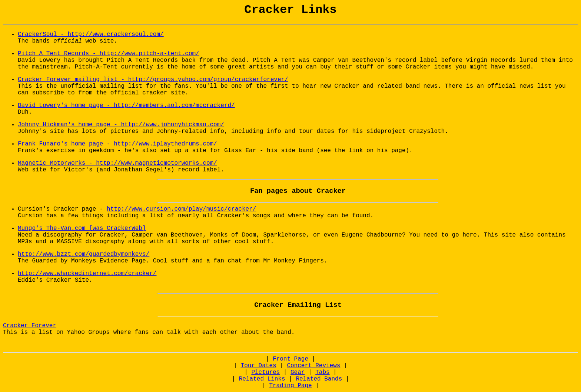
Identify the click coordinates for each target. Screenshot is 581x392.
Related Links (262, 379)
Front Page (290, 359)
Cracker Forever (30, 326)
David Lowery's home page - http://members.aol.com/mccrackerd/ (126, 105)
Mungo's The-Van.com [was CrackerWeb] (82, 228)
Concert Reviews (313, 366)
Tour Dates (259, 366)
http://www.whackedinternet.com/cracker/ (87, 274)
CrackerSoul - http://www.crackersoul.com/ (91, 34)
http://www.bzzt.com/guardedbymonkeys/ (84, 254)
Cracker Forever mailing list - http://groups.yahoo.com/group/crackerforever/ (153, 80)
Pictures (265, 372)
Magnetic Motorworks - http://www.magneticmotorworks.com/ (117, 163)
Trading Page (290, 386)
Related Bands (319, 379)
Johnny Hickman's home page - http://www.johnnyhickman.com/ (121, 125)
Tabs (322, 372)
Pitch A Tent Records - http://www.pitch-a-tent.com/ (109, 54)
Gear (298, 372)
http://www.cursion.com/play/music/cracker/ (181, 209)
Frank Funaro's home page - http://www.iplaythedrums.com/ (117, 144)
